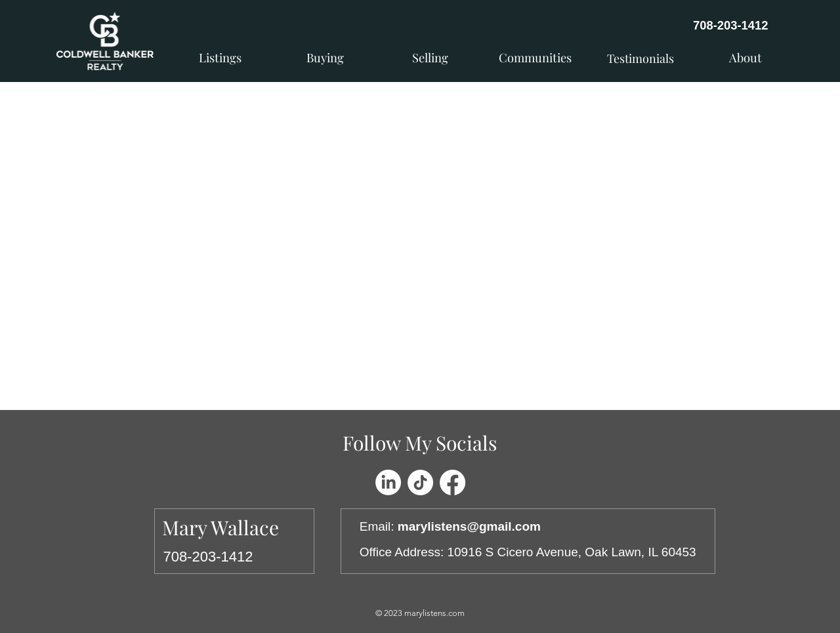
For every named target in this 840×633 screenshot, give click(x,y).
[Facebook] (452, 482)
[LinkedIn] (388, 482)
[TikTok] (420, 482)
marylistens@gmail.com (469, 526)
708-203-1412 (731, 25)
